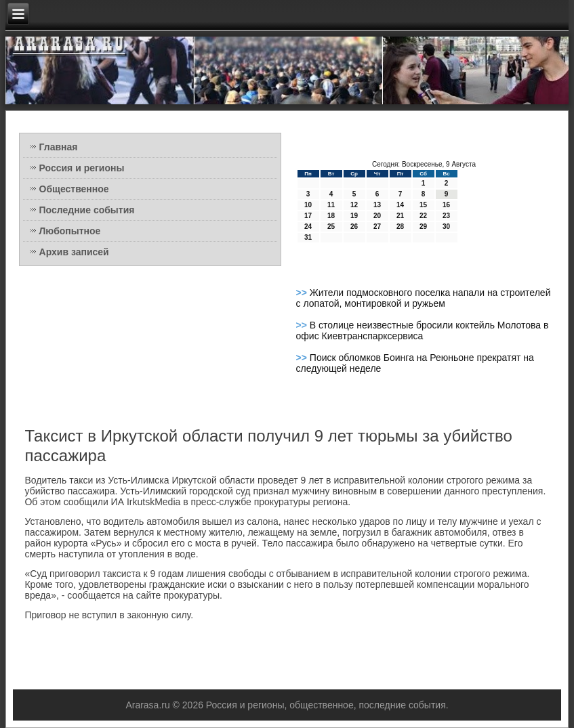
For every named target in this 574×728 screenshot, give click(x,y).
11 (331, 205)
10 (308, 205)
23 (446, 216)
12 (354, 205)
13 (377, 205)
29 (423, 227)
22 (423, 216)
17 (308, 216)
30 (446, 227)
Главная (59, 147)
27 (377, 227)
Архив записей (74, 252)
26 (354, 227)
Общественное (74, 189)
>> (303, 293)
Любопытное (70, 231)
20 (377, 216)
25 (331, 227)
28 (400, 227)
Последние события (87, 210)
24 (308, 227)
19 (354, 216)
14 (400, 205)
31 (308, 237)
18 (331, 216)
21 (400, 216)
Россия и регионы (82, 168)
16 (446, 205)
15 (423, 205)
